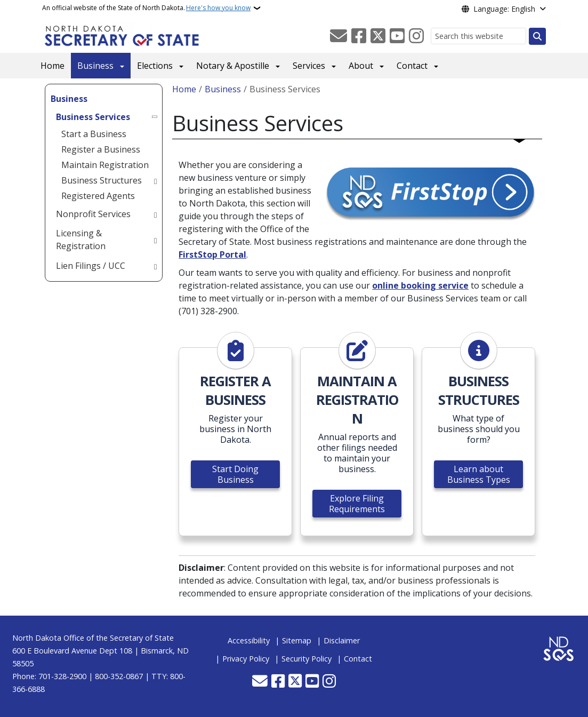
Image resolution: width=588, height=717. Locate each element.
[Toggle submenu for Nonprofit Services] (155, 214)
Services (309, 66)
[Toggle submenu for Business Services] (155, 117)
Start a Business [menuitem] (94, 134)
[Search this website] (478, 36)
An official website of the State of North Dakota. (146, 8)
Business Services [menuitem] (93, 117)
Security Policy (307, 659)
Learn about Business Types (479, 474)
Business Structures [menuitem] (102, 180)
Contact (412, 66)
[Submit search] (537, 36)
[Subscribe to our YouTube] (397, 36)
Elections (155, 66)
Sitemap (297, 640)
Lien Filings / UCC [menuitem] (91, 266)
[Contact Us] (339, 36)
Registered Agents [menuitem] (98, 196)
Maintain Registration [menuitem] (105, 165)
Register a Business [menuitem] (101, 149)
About (361, 66)
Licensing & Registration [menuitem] (81, 240)
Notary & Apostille (233, 66)
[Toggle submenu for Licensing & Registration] (155, 240)
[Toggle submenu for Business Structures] (155, 180)
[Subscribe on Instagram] (416, 36)
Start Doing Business (235, 474)
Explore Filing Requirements (357, 504)
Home (53, 66)
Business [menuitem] (69, 99)
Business (95, 66)
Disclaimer (342, 640)
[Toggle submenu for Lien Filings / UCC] (155, 266)
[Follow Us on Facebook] (359, 36)
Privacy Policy (246, 659)
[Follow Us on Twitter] (378, 36)
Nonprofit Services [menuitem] (93, 214)
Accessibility (249, 640)
